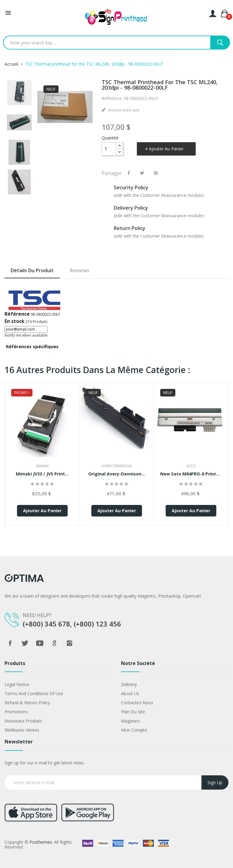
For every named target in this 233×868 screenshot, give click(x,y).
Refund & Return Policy (27, 703)
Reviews (79, 270)
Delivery (129, 684)
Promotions (16, 712)
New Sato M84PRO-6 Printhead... (191, 474)
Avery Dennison (117, 466)
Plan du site (133, 712)
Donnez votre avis (123, 110)
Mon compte (134, 730)
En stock (15, 321)
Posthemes (41, 842)
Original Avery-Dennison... (117, 474)
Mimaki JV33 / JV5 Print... (42, 474)
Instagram (69, 643)
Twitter (25, 643)
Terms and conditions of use (34, 693)
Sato (191, 466)
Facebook (10, 643)
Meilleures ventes (22, 730)
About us (130, 693)
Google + (55, 643)
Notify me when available (26, 335)
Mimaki (42, 466)
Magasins (130, 721)
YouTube (40, 643)
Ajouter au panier (166, 149)
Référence (17, 314)
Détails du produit (32, 270)
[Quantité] (109, 149)
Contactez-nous (137, 703)
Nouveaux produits (23, 721)
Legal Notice (17, 684)
